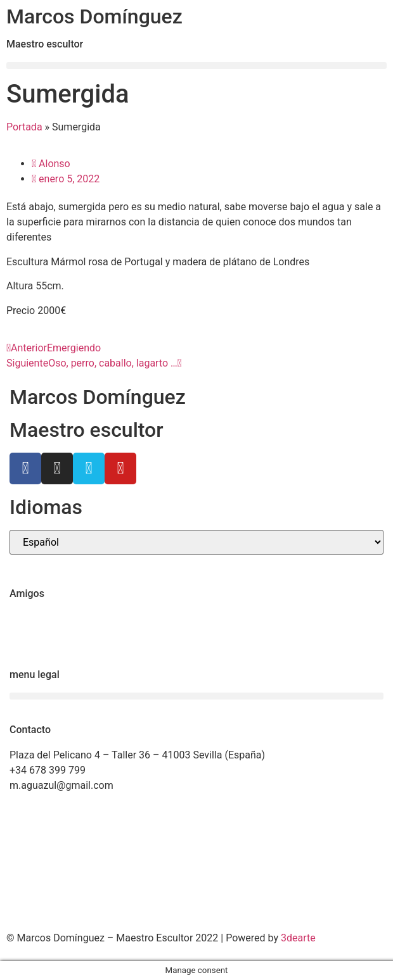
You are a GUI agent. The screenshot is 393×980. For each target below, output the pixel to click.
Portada (24, 127)
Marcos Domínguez (94, 16)
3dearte (298, 938)
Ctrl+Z (23, 619)
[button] (196, 66)
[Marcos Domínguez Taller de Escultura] (196, 863)
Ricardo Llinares (46, 634)
